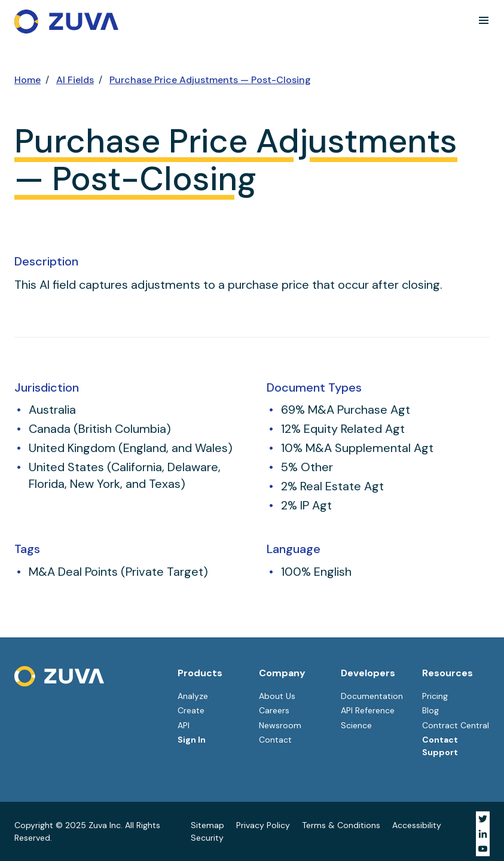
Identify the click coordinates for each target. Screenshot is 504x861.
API (184, 725)
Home (28, 80)
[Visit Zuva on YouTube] (483, 849)
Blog (430, 710)
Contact (275, 740)
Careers (274, 710)
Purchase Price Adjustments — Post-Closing (210, 80)
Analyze (193, 696)
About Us (277, 696)
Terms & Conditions (341, 825)
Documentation (372, 696)
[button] (484, 20)
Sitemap (207, 825)
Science (356, 725)
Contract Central (456, 725)
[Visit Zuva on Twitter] (483, 819)
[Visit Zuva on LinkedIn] (483, 834)
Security (207, 838)
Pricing (435, 696)
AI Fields (75, 80)
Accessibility (417, 825)
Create (191, 710)
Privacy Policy (263, 825)
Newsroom (280, 725)
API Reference (368, 710)
